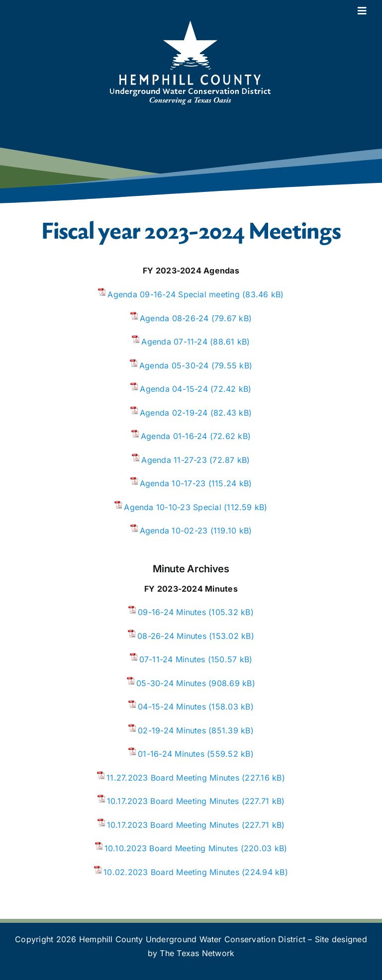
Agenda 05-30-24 (174, 365)
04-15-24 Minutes (172, 707)
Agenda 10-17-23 (173, 483)
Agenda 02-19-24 (174, 413)
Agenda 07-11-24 (174, 342)
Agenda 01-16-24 (174, 436)
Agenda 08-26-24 (174, 318)
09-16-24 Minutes (172, 612)
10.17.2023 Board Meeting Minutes (173, 801)
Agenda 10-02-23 (174, 531)
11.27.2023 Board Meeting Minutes (173, 778)
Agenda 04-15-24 (174, 389)
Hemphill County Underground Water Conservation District (192, 939)
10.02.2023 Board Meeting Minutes (171, 872)
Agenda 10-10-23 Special (173, 507)
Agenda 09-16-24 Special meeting (173, 294)
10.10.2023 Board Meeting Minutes (171, 848)
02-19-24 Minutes (172, 730)
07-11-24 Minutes (172, 659)
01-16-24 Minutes (171, 754)
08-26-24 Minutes (172, 636)
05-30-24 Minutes (171, 683)
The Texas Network (197, 953)
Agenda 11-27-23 (174, 460)
